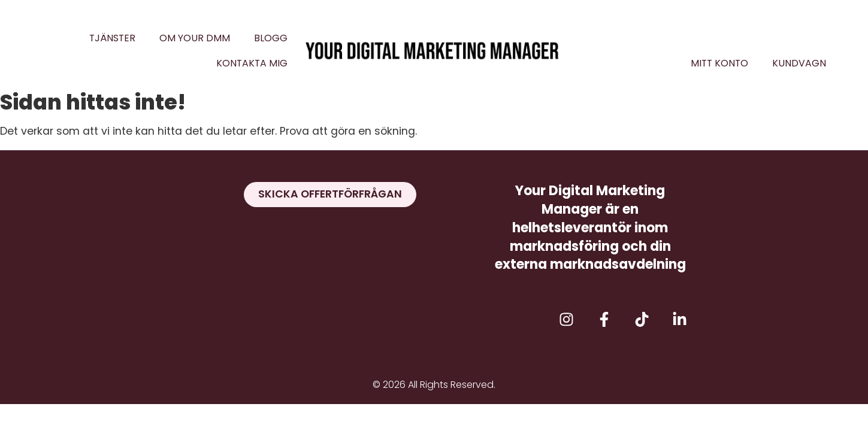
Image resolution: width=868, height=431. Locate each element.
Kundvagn (799, 63)
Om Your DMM (195, 38)
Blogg (271, 38)
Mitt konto (719, 63)
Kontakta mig (252, 63)
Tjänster (112, 38)
